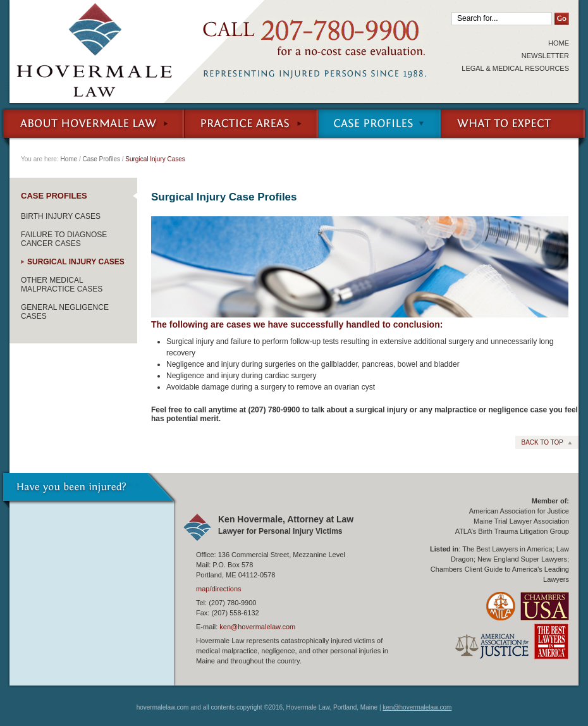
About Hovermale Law (92, 127)
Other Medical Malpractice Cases (62, 285)
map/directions (219, 589)
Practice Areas (251, 127)
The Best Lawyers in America (507, 549)
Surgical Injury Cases (76, 262)
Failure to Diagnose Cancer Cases (64, 239)
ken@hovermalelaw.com (257, 627)
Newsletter (545, 56)
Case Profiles (379, 127)
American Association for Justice (519, 511)
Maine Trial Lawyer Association (521, 521)
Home (559, 43)
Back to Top (542, 442)
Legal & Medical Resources (515, 68)
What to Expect (514, 127)
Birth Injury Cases (61, 216)
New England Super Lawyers (522, 559)
